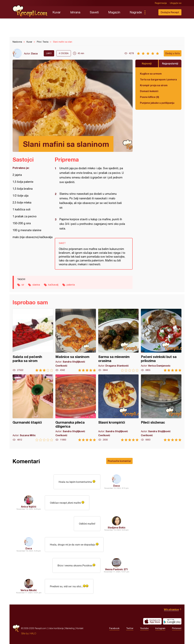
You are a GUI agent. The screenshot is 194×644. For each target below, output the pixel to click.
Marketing (70, 628)
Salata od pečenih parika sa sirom (33, 340)
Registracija (161, 3)
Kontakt (80, 628)
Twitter (130, 628)
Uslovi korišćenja (56, 628)
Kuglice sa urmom (151, 74)
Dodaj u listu (173, 53)
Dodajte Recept (170, 12)
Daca (34, 53)
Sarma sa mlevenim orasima (118, 340)
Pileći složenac (161, 408)
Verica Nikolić (29, 590)
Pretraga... (151, 12)
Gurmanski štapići (33, 408)
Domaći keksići (149, 91)
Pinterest (177, 628)
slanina (36, 285)
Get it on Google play (172, 621)
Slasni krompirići (118, 408)
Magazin (114, 12)
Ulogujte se (176, 3)
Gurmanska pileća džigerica (76, 408)
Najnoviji (147, 63)
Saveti (94, 12)
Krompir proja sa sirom (154, 85)
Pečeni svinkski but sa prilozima (161, 340)
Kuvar (57, 12)
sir (23, 285)
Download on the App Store (152, 621)
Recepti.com (30, 11)
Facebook (114, 628)
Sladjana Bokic (117, 527)
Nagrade (136, 12)
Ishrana (75, 12)
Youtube (144, 628)
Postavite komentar (119, 461)
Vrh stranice (171, 609)
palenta (71, 285)
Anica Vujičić (29, 507)
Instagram (160, 628)
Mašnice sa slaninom (76, 340)
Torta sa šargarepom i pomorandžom (158, 79)
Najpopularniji (170, 63)
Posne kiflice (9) (149, 97)
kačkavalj (53, 285)
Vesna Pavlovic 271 (116, 569)
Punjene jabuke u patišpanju (157, 103)
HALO (33, 633)
